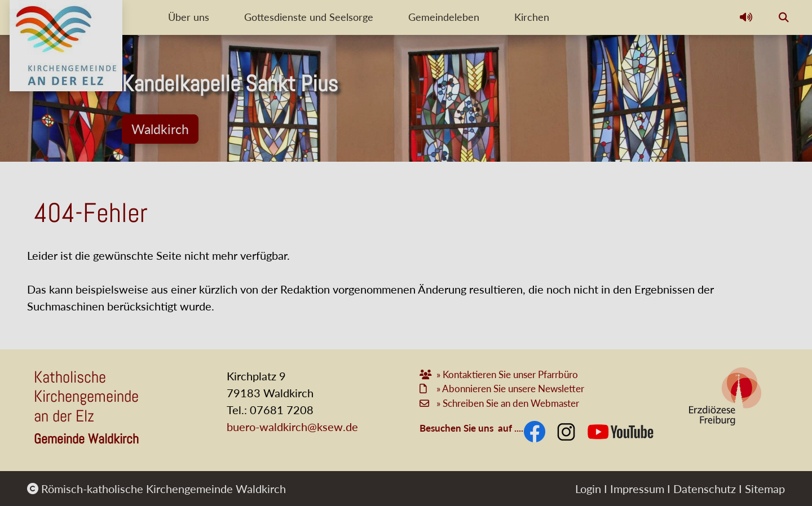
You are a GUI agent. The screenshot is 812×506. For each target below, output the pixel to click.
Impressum (637, 489)
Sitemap (765, 489)
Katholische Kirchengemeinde (86, 387)
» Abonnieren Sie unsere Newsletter (510, 389)
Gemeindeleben (467, 17)
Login (588, 489)
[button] (746, 17)
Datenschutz (705, 489)
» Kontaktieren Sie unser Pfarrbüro (508, 374)
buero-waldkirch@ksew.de (292, 427)
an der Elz (64, 416)
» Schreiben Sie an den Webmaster (507, 403)
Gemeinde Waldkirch (86, 439)
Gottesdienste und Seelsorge (321, 17)
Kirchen (566, 17)
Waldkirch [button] (160, 129)
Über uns (190, 17)
